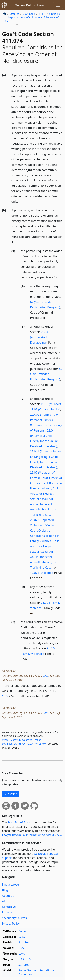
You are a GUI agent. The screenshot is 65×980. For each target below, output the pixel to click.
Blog (5, 890)
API (4, 901)
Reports (7, 912)
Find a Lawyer (11, 884)
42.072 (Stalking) (41, 573)
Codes (22, 931)
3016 (46, 713)
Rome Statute (27, 970)
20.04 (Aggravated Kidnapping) (39, 337)
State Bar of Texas (19, 822)
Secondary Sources (14, 918)
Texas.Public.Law (30, 5)
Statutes (14, 14)
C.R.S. (22, 937)
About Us (8, 896)
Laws (22, 954)
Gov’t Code (29, 14)
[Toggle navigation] (58, 5)
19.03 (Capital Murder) (45, 409)
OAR (21, 959)
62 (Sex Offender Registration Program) (46, 374)
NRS (21, 948)
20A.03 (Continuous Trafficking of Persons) (46, 425)
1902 (5, 696)
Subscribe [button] (11, 794)
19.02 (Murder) (51, 404)
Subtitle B (55, 14)
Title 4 (42, 14)
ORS (28, 959)
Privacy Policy (11, 924)
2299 (46, 676)
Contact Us (9, 907)
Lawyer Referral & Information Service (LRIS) (31, 835)
